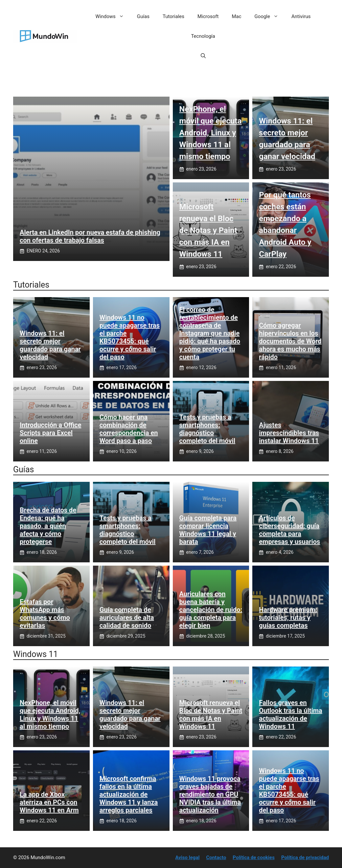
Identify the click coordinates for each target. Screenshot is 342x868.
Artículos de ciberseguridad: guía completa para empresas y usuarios (289, 530)
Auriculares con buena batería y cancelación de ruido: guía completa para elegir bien (211, 610)
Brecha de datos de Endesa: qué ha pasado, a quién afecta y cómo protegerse (48, 526)
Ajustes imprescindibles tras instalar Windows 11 (289, 433)
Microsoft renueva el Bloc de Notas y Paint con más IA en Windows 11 (208, 230)
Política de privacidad (305, 857)
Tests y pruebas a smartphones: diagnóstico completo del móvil (207, 429)
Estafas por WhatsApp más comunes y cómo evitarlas (45, 614)
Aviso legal (188, 857)
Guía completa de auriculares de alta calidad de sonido (127, 618)
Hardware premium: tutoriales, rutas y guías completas (288, 618)
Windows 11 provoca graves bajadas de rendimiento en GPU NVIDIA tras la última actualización (210, 794)
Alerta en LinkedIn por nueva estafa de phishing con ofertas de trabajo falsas (90, 236)
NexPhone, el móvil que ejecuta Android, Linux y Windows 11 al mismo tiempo (211, 133)
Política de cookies (254, 857)
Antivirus (301, 16)
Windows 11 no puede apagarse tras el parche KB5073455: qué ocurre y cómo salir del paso (130, 337)
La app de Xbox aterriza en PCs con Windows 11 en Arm (49, 802)
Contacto (216, 857)
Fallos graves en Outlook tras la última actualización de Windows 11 (291, 715)
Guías (143, 16)
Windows (113, 16)
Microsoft (208, 16)
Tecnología (203, 36)
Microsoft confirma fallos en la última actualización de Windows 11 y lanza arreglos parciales (129, 794)
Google (270, 16)
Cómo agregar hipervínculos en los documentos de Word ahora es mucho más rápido (290, 341)
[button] (203, 56)
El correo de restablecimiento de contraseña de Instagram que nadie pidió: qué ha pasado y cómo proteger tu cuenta (210, 333)
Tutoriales (173, 16)
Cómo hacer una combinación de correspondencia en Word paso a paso (129, 429)
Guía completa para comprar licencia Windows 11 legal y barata (208, 530)
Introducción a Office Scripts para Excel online (50, 433)
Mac (237, 16)
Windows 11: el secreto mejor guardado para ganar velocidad (50, 345)
